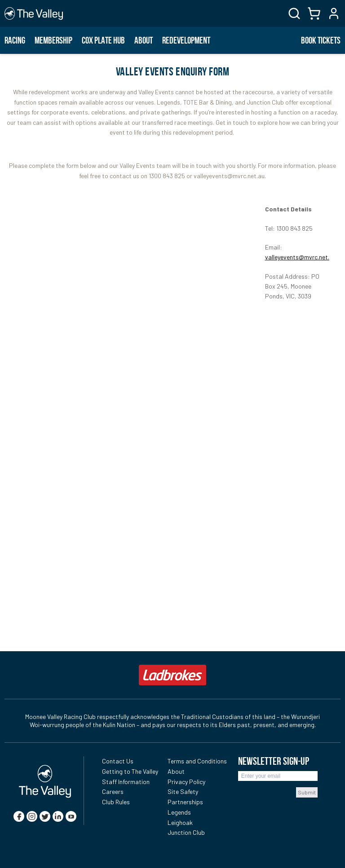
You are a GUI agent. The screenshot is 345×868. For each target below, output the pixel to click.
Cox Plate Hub (103, 40)
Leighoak (180, 822)
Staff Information (126, 782)
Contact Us (118, 761)
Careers (113, 791)
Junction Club (186, 832)
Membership (53, 40)
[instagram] (32, 816)
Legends (179, 812)
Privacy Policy (186, 782)
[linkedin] (58, 816)
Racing (15, 40)
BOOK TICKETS (321, 40)
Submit (307, 792)
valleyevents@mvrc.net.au (301, 257)
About (144, 40)
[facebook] (19, 816)
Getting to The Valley (130, 771)
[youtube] (71, 816)
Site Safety (183, 791)
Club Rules (116, 802)
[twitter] (45, 816)
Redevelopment (186, 40)
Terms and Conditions (197, 761)
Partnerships (185, 802)
